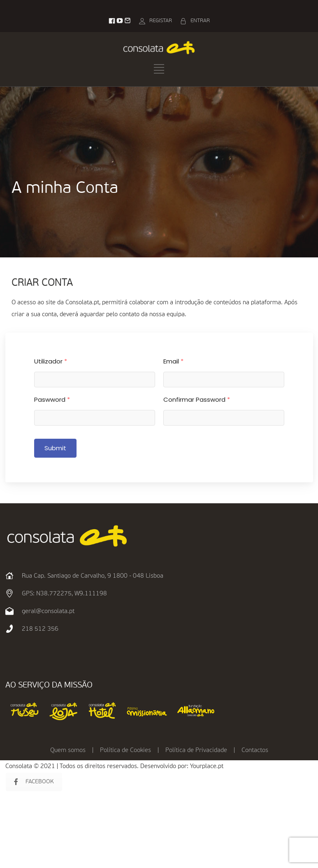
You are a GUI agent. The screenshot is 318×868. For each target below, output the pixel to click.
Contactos (255, 750)
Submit (56, 448)
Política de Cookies (125, 750)
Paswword (52, 399)
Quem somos (68, 750)
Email (173, 361)
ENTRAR (200, 21)
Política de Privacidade (196, 750)
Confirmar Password (197, 399)
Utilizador (51, 361)
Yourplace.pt (207, 766)
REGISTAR (161, 21)
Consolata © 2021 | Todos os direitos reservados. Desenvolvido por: (98, 766)
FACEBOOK (34, 782)
